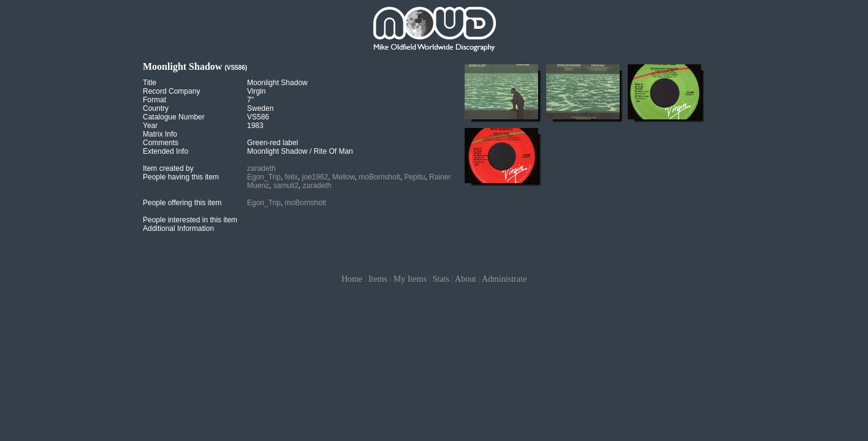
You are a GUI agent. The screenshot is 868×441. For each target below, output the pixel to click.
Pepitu (414, 177)
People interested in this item (190, 220)
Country (156, 108)
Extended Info (166, 151)
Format (154, 100)
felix (291, 177)
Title (150, 83)
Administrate (504, 279)
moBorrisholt (379, 177)
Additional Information (178, 228)
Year (150, 126)
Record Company (171, 91)
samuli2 (286, 186)
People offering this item (182, 203)
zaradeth (261, 168)
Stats (441, 279)
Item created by (168, 168)
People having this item (181, 177)
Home (352, 279)
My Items (410, 279)
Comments (161, 143)
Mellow (344, 177)
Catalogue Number (174, 117)
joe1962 (315, 177)
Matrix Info (160, 134)
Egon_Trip (264, 177)
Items (378, 279)
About (466, 279)
